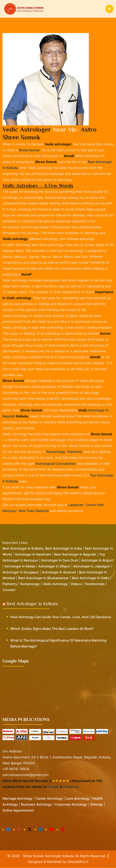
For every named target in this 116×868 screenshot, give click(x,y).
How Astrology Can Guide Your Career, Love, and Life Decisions (61, 617)
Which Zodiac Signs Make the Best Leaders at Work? (52, 629)
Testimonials (95, 584)
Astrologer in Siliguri (54, 567)
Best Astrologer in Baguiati (75, 555)
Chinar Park (95, 505)
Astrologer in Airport (97, 561)
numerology (56, 452)
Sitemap (96, 805)
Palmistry (10, 584)
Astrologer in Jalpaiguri (92, 567)
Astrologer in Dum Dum (60, 561)
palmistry (75, 452)
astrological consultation (56, 464)
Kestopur (10, 511)
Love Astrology (77, 799)
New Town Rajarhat (33, 511)
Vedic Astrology (55, 584)
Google (53, 787)
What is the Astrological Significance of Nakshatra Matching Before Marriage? (58, 644)
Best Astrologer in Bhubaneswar (43, 579)
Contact (9, 590)
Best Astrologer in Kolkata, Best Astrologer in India (42, 549)
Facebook (71, 787)
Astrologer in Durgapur (21, 573)
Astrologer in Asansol (59, 573)
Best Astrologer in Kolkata (32, 604)
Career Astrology (49, 799)
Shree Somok (29, 150)
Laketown (76, 505)
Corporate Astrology (71, 805)
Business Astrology (37, 805)
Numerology (30, 584)
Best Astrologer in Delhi (90, 579)
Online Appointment (18, 811)
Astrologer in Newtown (33, 555)
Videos (76, 584)
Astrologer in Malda (20, 567)
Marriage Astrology (18, 799)
